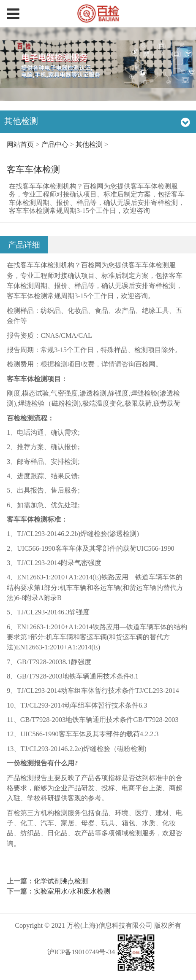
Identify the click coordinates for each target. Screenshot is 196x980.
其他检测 (89, 145)
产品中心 (55, 145)
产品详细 (24, 245)
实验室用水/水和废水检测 (72, 891)
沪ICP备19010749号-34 (81, 952)
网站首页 (20, 145)
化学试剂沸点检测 (61, 881)
